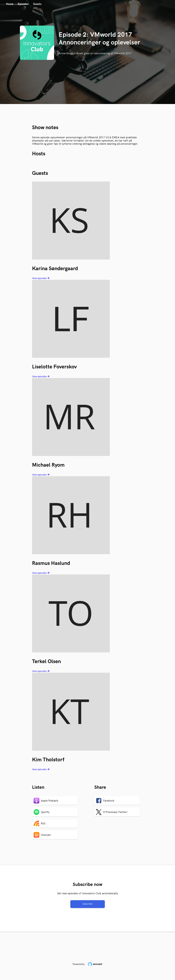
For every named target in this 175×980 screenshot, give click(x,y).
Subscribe (88, 904)
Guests (37, 4)
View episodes (41, 278)
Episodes (23, 4)
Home (10, 4)
